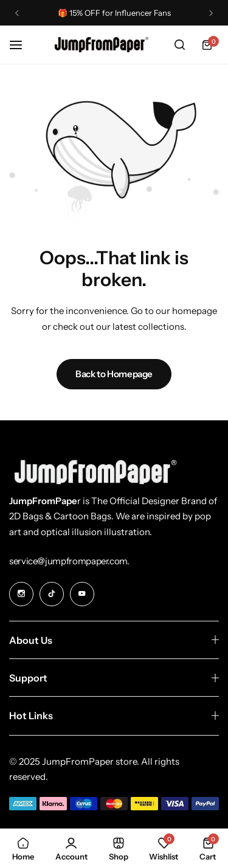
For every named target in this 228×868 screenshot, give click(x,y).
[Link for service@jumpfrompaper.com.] (69, 561)
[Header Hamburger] (22, 45)
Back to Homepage (114, 374)
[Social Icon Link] (21, 594)
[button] (17, 13)
